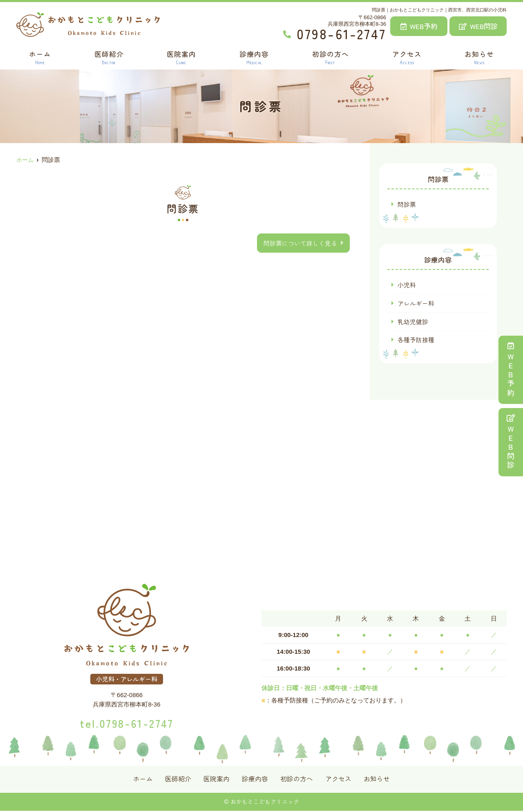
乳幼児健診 (413, 322)
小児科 (407, 285)
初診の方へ (331, 57)
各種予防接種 (416, 340)
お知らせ (480, 57)
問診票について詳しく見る (300, 243)
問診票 (407, 204)
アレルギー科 (416, 304)
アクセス (407, 57)
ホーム (40, 57)
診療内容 (254, 57)
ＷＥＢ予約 (511, 370)
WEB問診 (478, 26)
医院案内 (181, 57)
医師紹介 (109, 57)
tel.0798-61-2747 (126, 723)
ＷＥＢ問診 (511, 442)
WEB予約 (419, 26)
